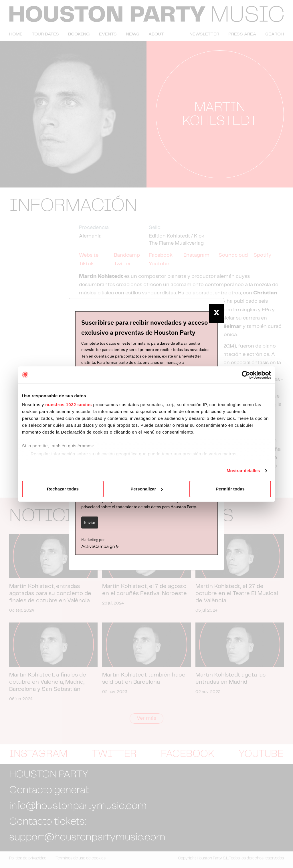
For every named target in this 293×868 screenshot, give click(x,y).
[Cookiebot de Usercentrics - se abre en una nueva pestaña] (246, 375)
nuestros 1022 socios (69, 405)
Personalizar (147, 489)
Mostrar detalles (243, 471)
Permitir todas (230, 489)
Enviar (90, 522)
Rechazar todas (63, 489)
